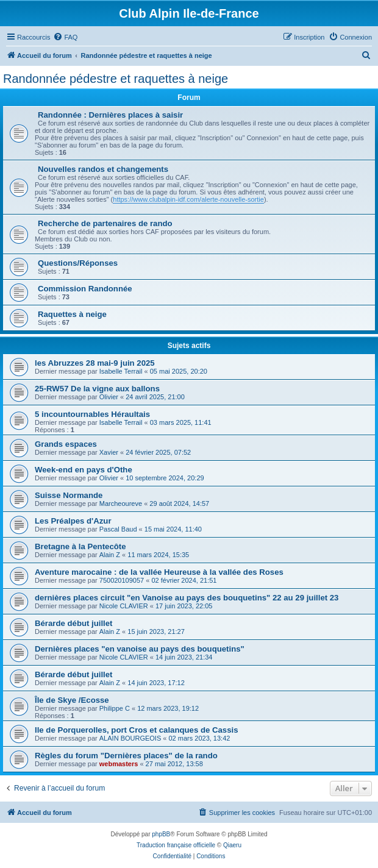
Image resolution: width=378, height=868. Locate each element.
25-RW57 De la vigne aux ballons (97, 389)
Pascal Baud (118, 529)
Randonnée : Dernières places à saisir (110, 115)
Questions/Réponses (78, 263)
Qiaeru (232, 845)
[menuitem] (65, 37)
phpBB (161, 834)
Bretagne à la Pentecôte (80, 546)
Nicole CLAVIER (124, 606)
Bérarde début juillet (74, 623)
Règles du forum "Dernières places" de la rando (126, 756)
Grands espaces (66, 444)
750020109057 (122, 580)
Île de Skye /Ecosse (72, 700)
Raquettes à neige (72, 314)
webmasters (119, 764)
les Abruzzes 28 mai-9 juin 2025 (95, 363)
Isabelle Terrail (121, 371)
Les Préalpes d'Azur (73, 521)
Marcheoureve (121, 503)
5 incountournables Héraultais (92, 414)
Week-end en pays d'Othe (84, 470)
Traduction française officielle (176, 845)
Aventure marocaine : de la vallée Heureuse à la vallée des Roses (159, 572)
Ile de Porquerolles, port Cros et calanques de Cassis (136, 730)
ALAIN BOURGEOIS (130, 738)
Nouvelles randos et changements (103, 169)
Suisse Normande (69, 495)
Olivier (109, 397)
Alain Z (110, 555)
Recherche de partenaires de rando (105, 223)
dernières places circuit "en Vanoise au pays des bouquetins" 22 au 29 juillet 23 (187, 598)
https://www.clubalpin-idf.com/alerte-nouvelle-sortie (188, 199)
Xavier (109, 452)
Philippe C (115, 708)
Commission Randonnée (85, 289)
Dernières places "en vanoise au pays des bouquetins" (140, 649)
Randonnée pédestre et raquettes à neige (116, 79)
